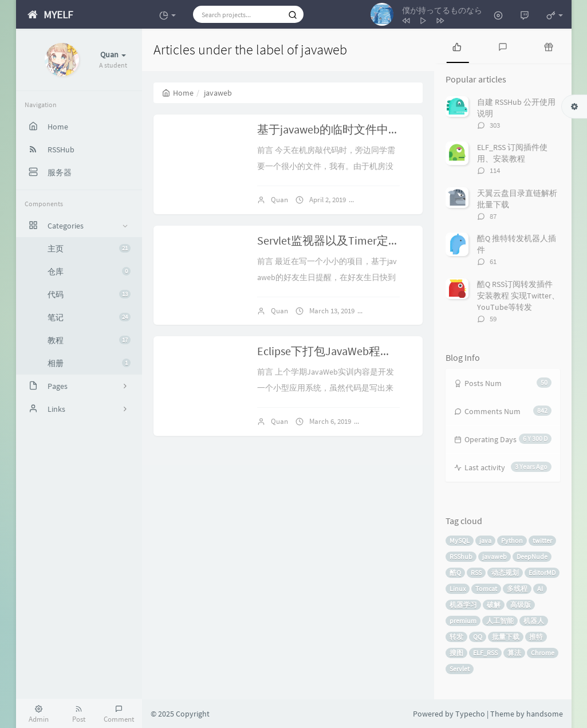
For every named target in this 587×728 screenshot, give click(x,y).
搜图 (456, 653)
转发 (456, 637)
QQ (478, 637)
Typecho (470, 714)
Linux (458, 589)
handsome (545, 714)
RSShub (461, 556)
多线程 (517, 589)
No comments (388, 200)
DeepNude (532, 556)
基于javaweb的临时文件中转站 (334, 129)
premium (463, 621)
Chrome (543, 653)
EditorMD (542, 572)
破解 (494, 605)
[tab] (457, 46)
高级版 (521, 605)
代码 (89, 294)
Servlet (460, 669)
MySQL (460, 540)
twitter (542, 540)
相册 (89, 363)
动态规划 (505, 572)
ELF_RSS (485, 653)
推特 (536, 637)
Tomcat (486, 589)
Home (178, 93)
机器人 (534, 621)
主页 (89, 249)
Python (512, 540)
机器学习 (463, 605)
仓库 (89, 271)
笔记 (89, 317)
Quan (279, 200)
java (485, 540)
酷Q (455, 572)
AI (540, 589)
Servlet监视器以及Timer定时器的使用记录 (363, 240)
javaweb (495, 556)
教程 (89, 340)
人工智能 (500, 621)
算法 (514, 653)
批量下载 (506, 637)
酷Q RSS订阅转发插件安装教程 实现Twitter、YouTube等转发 (518, 296)
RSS (476, 572)
